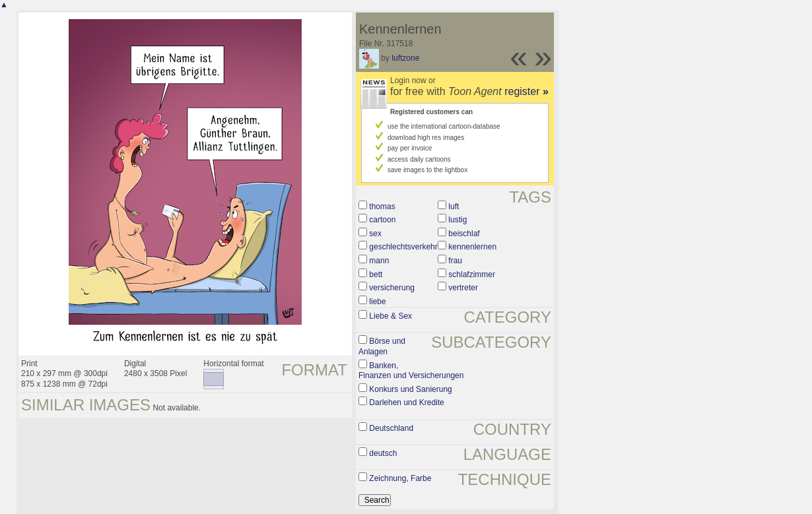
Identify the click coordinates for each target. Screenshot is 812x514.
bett (376, 274)
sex (375, 234)
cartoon (382, 220)
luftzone (405, 58)
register (526, 91)
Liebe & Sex (390, 316)
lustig (457, 220)
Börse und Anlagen (382, 346)
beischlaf (464, 234)
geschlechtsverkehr (403, 247)
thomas (382, 207)
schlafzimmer (472, 274)
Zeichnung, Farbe (400, 478)
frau (455, 261)
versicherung (392, 288)
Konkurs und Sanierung (410, 389)
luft (454, 207)
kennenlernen (472, 247)
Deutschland (391, 428)
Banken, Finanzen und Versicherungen (411, 371)
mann (379, 261)
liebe (377, 302)
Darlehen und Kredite (406, 402)
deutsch (383, 453)
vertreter (463, 288)
